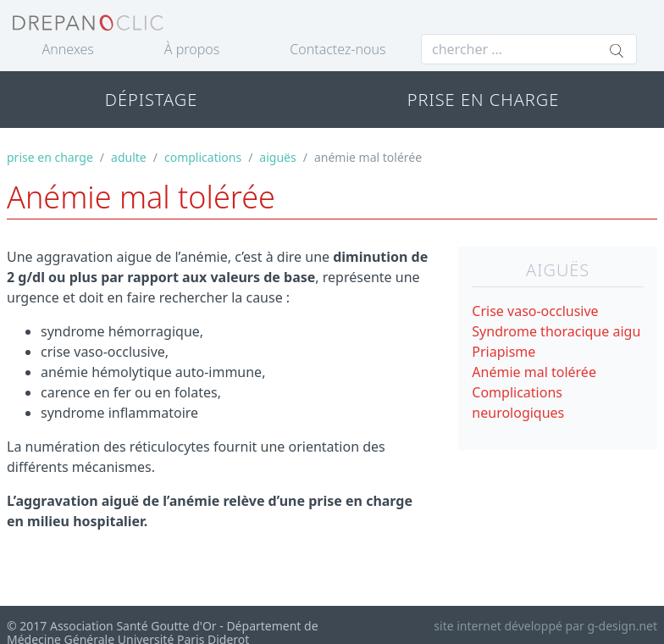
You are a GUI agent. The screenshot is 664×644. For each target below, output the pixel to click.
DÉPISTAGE (152, 100)
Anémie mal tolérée (534, 372)
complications (203, 157)
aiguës (277, 157)
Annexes (68, 49)
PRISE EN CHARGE (484, 100)
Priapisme (504, 352)
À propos (192, 49)
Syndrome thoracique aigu (556, 331)
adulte (129, 157)
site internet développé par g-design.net (545, 626)
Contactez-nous (338, 49)
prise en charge (50, 157)
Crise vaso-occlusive (535, 311)
